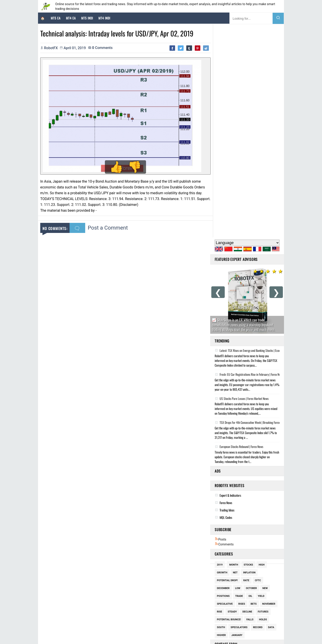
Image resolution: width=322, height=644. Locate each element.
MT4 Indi (104, 18)
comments (102, 48)
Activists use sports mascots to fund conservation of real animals (245, 608)
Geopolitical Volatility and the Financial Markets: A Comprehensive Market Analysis (96, 588)
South (221, 414)
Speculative (225, 391)
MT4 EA (71, 18)
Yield (261, 383)
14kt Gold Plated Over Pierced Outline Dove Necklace (159, 602)
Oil (250, 383)
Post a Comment (108, 226)
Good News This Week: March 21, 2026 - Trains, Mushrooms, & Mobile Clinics (252, 583)
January (237, 422)
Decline (247, 398)
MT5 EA (56, 18)
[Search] (278, 18)
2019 (220, 352)
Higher (221, 422)
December (223, 375)
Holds (263, 406)
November (269, 391)
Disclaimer (153, 633)
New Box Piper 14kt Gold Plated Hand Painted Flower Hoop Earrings (167, 589)
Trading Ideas (227, 297)
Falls (250, 406)
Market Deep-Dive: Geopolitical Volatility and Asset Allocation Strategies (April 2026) (98, 594)
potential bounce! (229, 406)
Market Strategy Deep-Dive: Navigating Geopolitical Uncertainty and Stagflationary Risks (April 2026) (107, 607)
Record (258, 414)
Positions (223, 383)
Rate (246, 367)
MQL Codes (226, 304)
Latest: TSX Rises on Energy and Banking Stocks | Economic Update (255, 137)
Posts (220, 326)
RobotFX (116, 633)
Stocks (248, 352)
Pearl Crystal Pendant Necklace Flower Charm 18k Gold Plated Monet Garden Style (176, 596)
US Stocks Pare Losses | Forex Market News (242, 185)
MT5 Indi (87, 18)
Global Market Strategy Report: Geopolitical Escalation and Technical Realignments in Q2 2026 (103, 613)
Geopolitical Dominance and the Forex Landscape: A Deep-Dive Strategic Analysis (95, 601)
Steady (232, 398)
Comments (224, 331)
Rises (242, 391)
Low (238, 375)
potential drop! (227, 367)
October (251, 375)
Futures (263, 398)
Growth (222, 359)
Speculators (239, 414)
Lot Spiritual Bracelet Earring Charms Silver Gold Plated (161, 608)
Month (234, 352)
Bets (254, 391)
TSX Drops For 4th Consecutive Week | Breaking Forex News (250, 209)
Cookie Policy (134, 633)
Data (271, 414)
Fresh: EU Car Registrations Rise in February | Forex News (249, 161)
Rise (219, 398)
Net (235, 359)
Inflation (249, 359)
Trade (239, 383)
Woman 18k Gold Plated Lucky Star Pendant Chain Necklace (163, 583)
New (265, 375)
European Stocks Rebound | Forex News (239, 233)
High (262, 352)
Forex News (226, 289)
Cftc (258, 367)
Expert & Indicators (230, 282)
